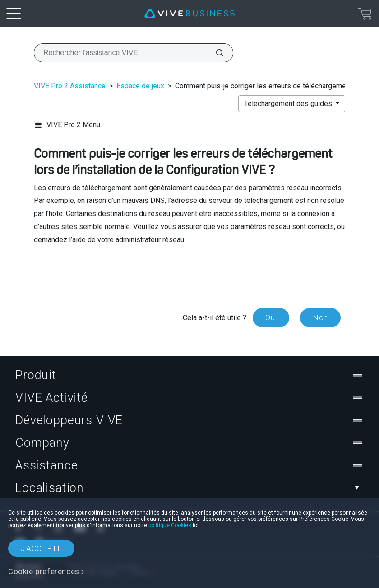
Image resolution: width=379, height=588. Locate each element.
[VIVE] (189, 14)
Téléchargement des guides (289, 103)
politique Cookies (170, 525)
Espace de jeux (140, 86)
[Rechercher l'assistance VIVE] (215, 53)
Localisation (189, 488)
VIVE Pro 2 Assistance (70, 86)
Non (320, 317)
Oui (271, 317)
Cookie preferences (44, 571)
